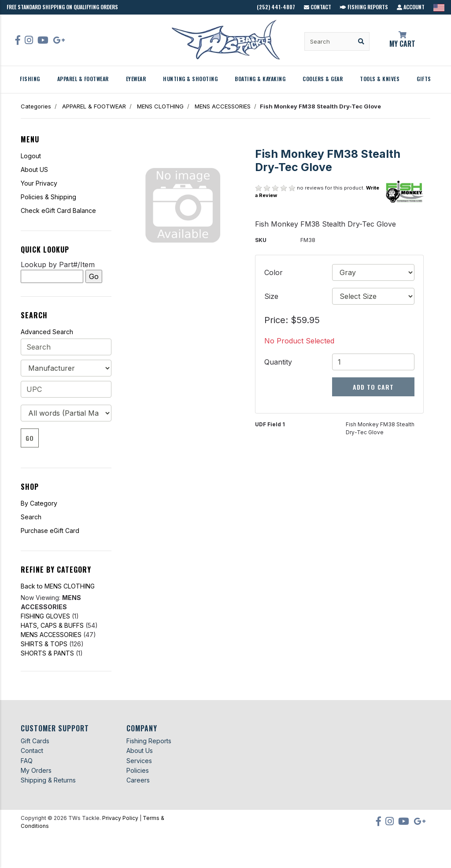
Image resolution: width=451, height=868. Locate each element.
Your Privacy (39, 183)
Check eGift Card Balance (58, 210)
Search (31, 517)
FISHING (30, 79)
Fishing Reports (364, 7)
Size (271, 296)
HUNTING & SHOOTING (190, 79)
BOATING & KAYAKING (260, 79)
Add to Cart (373, 387)
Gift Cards (35, 741)
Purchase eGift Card (50, 531)
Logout (31, 156)
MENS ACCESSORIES (223, 106)
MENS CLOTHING (160, 106)
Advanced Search (47, 332)
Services (139, 761)
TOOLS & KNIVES (380, 79)
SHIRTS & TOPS (44, 644)
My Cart (403, 40)
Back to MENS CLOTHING (58, 586)
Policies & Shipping (48, 197)
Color (274, 272)
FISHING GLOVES (45, 616)
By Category (39, 503)
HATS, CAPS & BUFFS (52, 625)
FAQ (27, 761)
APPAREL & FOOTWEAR (83, 79)
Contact (318, 7)
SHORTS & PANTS (47, 653)
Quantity (278, 362)
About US (34, 170)
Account (411, 7)
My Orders (36, 770)
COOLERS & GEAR (323, 79)
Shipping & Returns (48, 780)
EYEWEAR (136, 79)
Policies (138, 770)
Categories (36, 106)
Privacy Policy (120, 818)
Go (30, 438)
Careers (138, 780)
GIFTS (424, 79)
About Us (140, 751)
